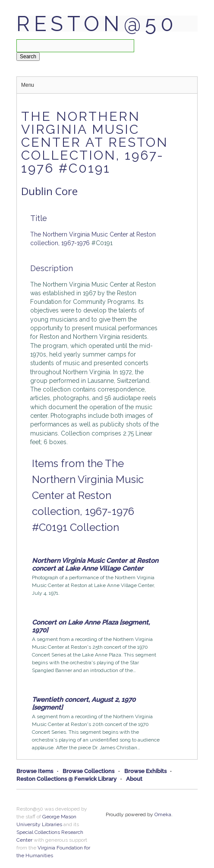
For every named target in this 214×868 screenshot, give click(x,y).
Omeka (163, 814)
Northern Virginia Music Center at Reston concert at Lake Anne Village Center (95, 565)
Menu (28, 85)
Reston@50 (97, 24)
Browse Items (35, 771)
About (134, 779)
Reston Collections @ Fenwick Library (66, 779)
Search (28, 57)
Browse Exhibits (145, 771)
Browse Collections (88, 771)
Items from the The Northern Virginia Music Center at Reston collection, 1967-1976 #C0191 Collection (88, 495)
